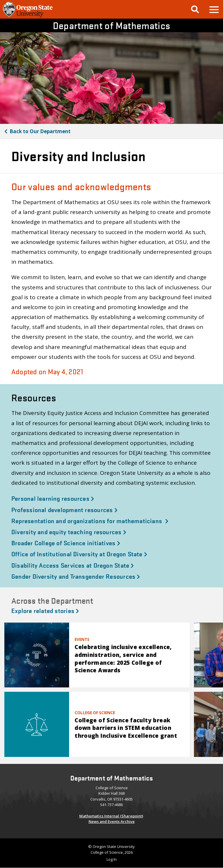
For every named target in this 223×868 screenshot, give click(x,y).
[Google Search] (195, 9)
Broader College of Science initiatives (66, 543)
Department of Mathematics (112, 25)
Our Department (40, 131)
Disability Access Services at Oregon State (73, 565)
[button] (214, 9)
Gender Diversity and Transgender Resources (76, 576)
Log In (112, 859)
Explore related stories (45, 610)
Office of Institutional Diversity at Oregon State (79, 554)
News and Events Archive (112, 821)
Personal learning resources (53, 498)
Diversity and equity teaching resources (69, 532)
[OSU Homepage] (28, 17)
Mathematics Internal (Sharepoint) (111, 816)
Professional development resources (64, 509)
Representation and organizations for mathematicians (90, 521)
